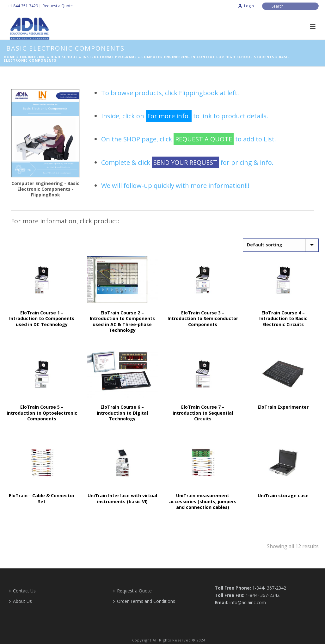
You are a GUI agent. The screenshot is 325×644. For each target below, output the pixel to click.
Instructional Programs (110, 57)
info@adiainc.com (248, 602)
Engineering (33, 57)
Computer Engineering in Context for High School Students (208, 57)
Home (9, 57)
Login (246, 6)
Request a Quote (132, 591)
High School (64, 57)
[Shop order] (281, 245)
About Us (21, 601)
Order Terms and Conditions (144, 601)
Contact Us (22, 591)
